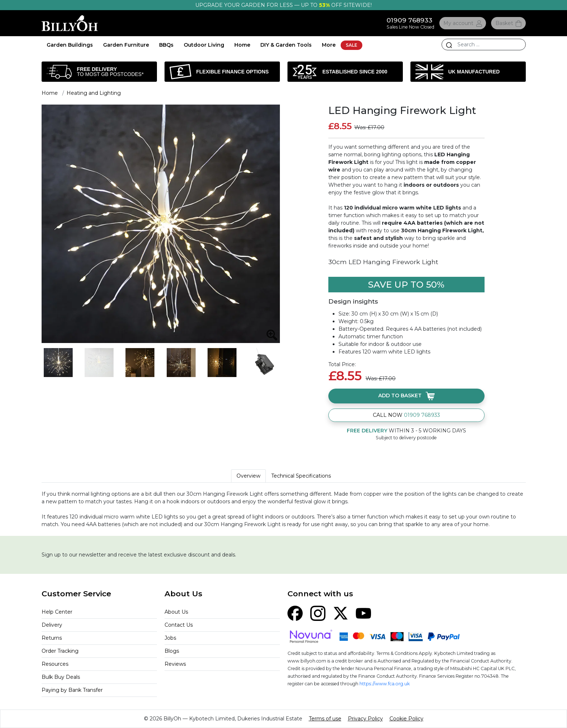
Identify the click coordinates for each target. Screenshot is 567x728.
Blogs (172, 651)
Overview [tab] (248, 476)
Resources (55, 664)
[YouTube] (363, 613)
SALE (351, 45)
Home (242, 45)
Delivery (52, 625)
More (329, 45)
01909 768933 (410, 20)
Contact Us (179, 625)
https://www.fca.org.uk (385, 684)
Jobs (170, 638)
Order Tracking (60, 651)
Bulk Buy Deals (61, 677)
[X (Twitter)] (341, 613)
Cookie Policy (406, 719)
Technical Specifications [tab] (301, 476)
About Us (176, 612)
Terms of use (325, 719)
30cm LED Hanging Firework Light (383, 262)
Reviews (175, 664)
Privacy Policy (365, 719)
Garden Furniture (126, 45)
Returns (52, 638)
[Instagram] (318, 613)
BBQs (166, 45)
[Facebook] (295, 613)
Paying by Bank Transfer (72, 690)
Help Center (57, 612)
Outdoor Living (204, 45)
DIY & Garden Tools (286, 45)
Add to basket (406, 396)
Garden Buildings (70, 45)
